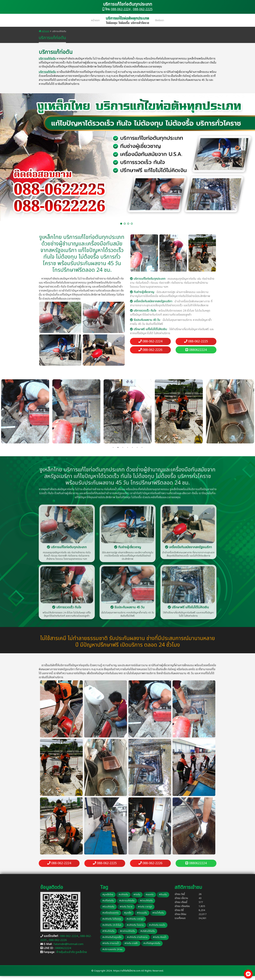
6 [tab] (137, 447)
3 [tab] (123, 447)
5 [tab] (132, 447)
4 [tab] (128, 447)
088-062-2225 (143, 9)
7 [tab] (142, 447)
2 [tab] (118, 447)
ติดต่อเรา (160, 20)
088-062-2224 (121, 9)
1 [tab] (113, 447)
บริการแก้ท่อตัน (47, 59)
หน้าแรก (95, 20)
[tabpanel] (128, 411)
